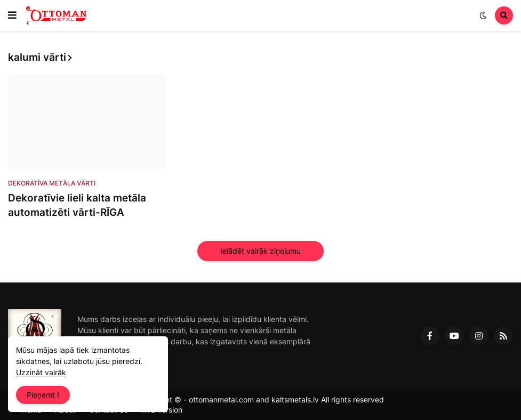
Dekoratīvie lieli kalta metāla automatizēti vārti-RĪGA (77, 205)
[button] (12, 15)
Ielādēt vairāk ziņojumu (260, 251)
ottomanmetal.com (221, 399)
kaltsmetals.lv (295, 399)
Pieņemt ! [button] (43, 395)
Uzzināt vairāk (41, 372)
